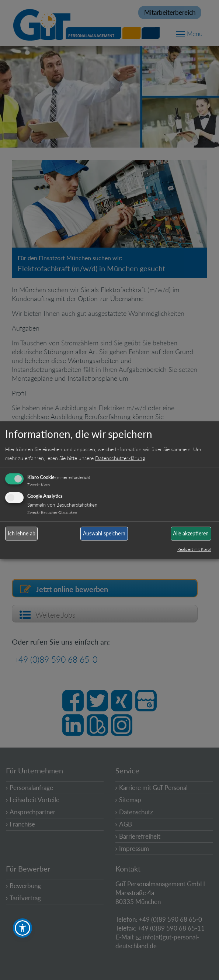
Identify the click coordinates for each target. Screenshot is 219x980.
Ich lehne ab (22, 533)
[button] (22, 928)
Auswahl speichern (104, 533)
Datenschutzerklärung (120, 458)
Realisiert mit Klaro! (194, 549)
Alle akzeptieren (191, 533)
